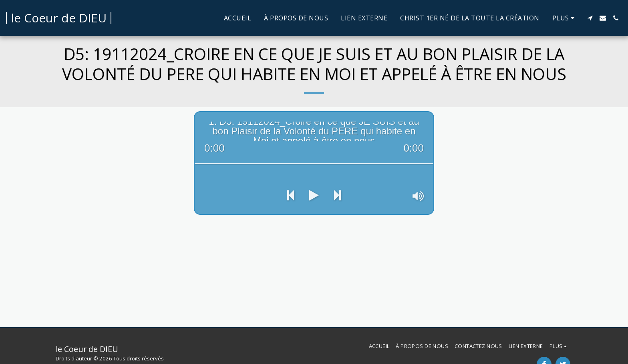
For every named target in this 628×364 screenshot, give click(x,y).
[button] (590, 18)
